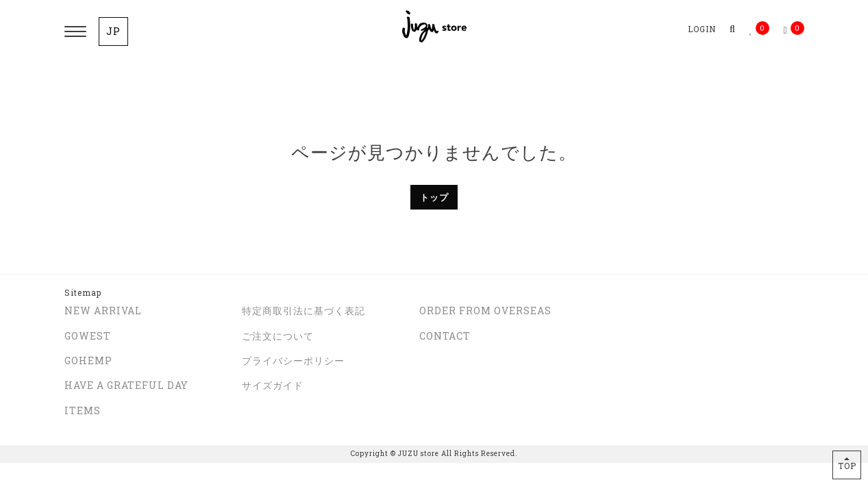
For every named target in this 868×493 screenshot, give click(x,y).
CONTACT (445, 336)
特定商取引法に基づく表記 (303, 311)
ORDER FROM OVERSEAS (485, 311)
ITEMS (83, 410)
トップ (434, 197)
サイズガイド (273, 385)
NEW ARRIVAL (103, 311)
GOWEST (88, 336)
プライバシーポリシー (293, 361)
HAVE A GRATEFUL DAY (126, 385)
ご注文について (278, 336)
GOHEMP (88, 361)
